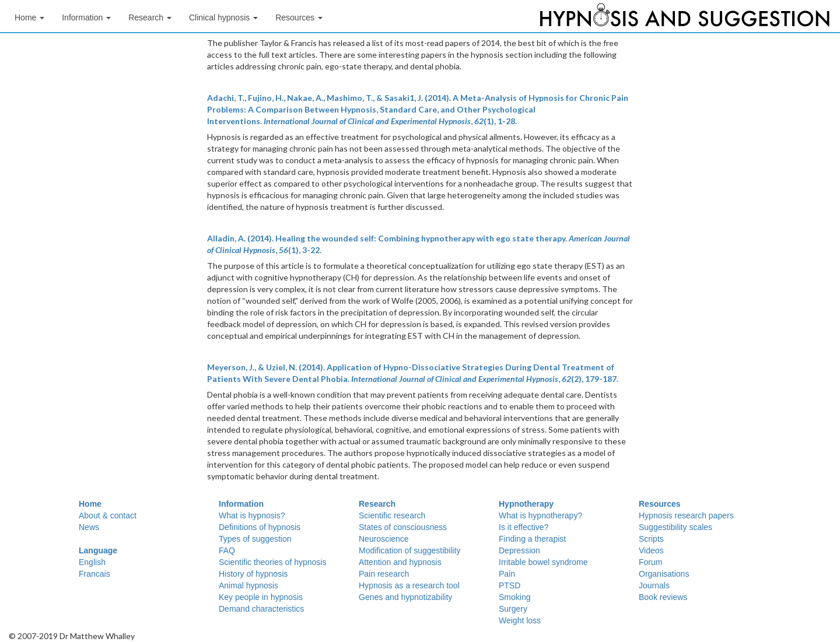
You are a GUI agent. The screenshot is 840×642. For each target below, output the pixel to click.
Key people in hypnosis (261, 597)
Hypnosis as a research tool (409, 585)
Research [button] (150, 17)
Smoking (514, 597)
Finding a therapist (532, 539)
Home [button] (29, 17)
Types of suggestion (255, 539)
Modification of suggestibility (409, 550)
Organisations (664, 574)
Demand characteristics (261, 609)
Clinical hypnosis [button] (223, 17)
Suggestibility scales (675, 527)
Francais (94, 574)
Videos (651, 550)
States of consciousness (403, 527)
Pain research (384, 574)
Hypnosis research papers (686, 515)
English (92, 562)
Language (98, 550)
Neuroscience (384, 539)
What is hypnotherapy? (540, 515)
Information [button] (86, 17)
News (89, 527)
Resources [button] (299, 17)
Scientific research (392, 515)
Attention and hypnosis (400, 562)
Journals (654, 585)
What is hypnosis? (252, 515)
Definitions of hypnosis (260, 527)
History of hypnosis (253, 574)
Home (90, 504)
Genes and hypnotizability (405, 597)
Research (377, 504)
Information (241, 504)
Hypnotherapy (526, 504)
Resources (660, 504)
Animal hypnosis (249, 585)
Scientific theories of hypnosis (272, 562)
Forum (650, 562)
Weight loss (520, 620)
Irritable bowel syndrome (543, 562)
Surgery (513, 609)
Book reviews (663, 597)
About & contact (108, 515)
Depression (519, 550)
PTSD (510, 585)
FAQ (227, 550)
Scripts (651, 539)
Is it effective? (524, 527)
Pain (507, 574)
